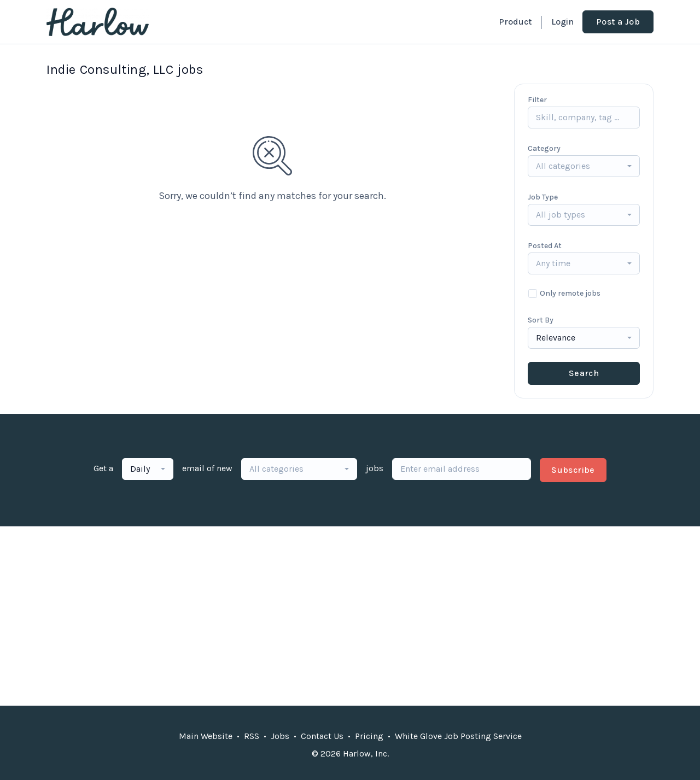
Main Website (206, 736)
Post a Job (618, 22)
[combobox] (584, 166)
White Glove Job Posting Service (458, 736)
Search (584, 373)
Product (515, 22)
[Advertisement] (350, 616)
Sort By (541, 320)
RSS (252, 736)
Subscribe (573, 470)
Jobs (280, 736)
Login (562, 22)
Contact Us (322, 736)
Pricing (369, 736)
